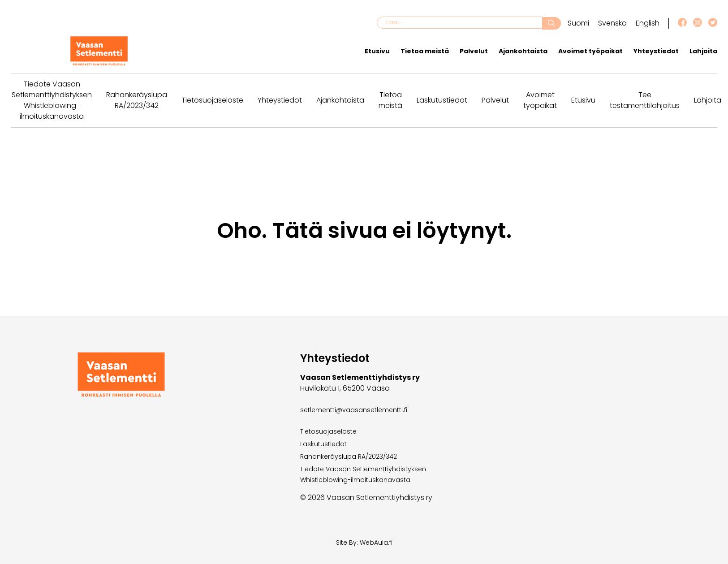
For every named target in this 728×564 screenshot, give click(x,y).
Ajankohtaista (523, 51)
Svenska (612, 23)
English (648, 23)
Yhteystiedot (656, 51)
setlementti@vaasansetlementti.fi (354, 410)
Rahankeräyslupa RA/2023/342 (137, 100)
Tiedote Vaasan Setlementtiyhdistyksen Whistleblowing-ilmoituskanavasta (52, 100)
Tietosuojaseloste (212, 100)
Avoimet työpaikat (590, 51)
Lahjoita (703, 51)
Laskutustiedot (442, 100)
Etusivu (377, 51)
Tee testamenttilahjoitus (645, 100)
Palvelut (474, 51)
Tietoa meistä (425, 51)
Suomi (578, 23)
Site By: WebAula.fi (364, 542)
